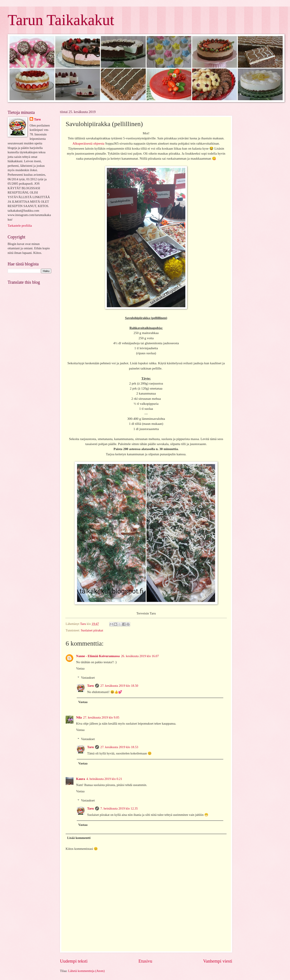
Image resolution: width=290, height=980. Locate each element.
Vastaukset (88, 678)
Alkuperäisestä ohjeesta (88, 143)
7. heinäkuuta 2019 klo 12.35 (119, 808)
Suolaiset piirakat (92, 630)
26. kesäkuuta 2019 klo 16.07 (140, 656)
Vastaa (80, 668)
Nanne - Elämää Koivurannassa (98, 656)
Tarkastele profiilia (20, 226)
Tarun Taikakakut (61, 20)
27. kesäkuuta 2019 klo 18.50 (119, 686)
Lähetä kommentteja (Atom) (87, 971)
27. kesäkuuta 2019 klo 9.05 (101, 717)
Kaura (81, 779)
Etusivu (145, 961)
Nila (79, 717)
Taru (91, 686)
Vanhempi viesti (218, 961)
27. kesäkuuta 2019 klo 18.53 (119, 747)
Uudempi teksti (74, 961)
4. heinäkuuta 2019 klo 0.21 (104, 779)
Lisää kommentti (79, 838)
